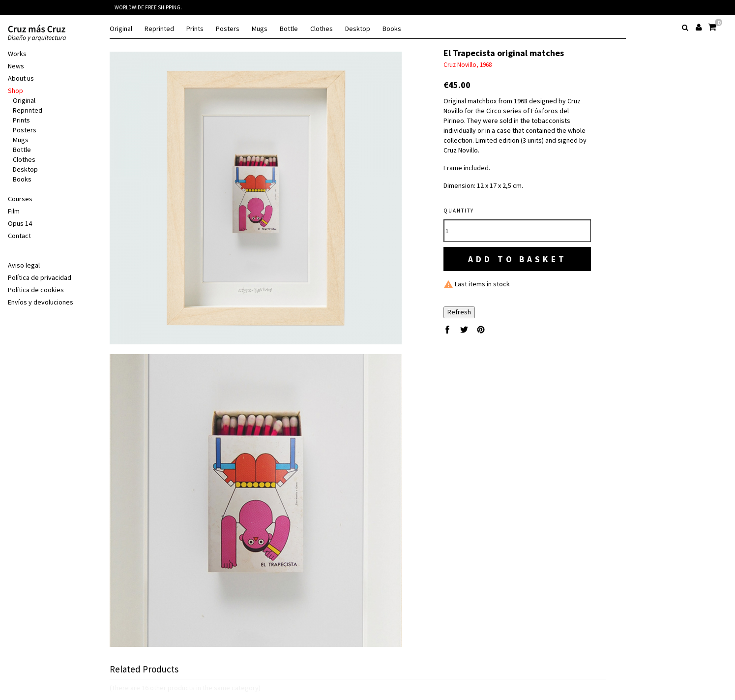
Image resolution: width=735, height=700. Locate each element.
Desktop (358, 29)
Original (121, 29)
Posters (228, 29)
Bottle (289, 29)
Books (392, 29)
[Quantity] (517, 231)
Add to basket (518, 259)
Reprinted (159, 29)
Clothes (322, 29)
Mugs (260, 29)
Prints (195, 29)
